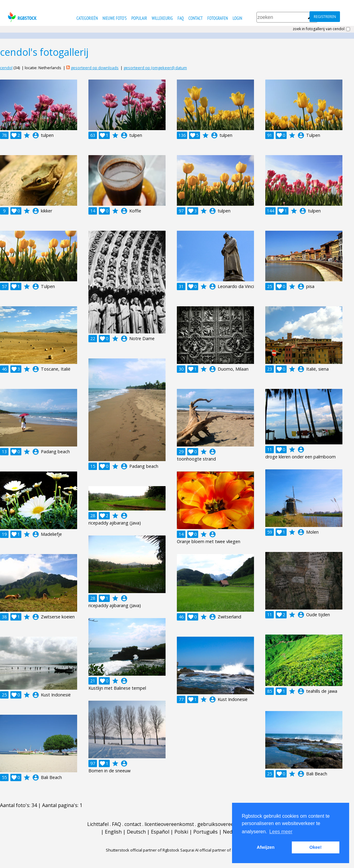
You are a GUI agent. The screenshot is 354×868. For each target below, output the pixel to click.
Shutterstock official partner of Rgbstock (143, 850)
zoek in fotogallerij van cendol (319, 29)
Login (237, 18)
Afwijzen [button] (266, 847)
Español (160, 832)
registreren (325, 17)
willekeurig (162, 18)
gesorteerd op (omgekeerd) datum (155, 68)
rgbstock (21, 17)
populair (139, 18)
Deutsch (136, 832)
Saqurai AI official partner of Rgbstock (214, 850)
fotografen (218, 18)
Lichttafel (98, 824)
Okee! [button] (316, 847)
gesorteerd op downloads (95, 68)
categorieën (87, 18)
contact (196, 18)
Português (206, 832)
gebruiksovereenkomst (224, 824)
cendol (6, 68)
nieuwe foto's (114, 18)
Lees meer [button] (281, 832)
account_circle (36, 135)
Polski (181, 832)
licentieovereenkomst (169, 824)
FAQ (181, 18)
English (113, 832)
